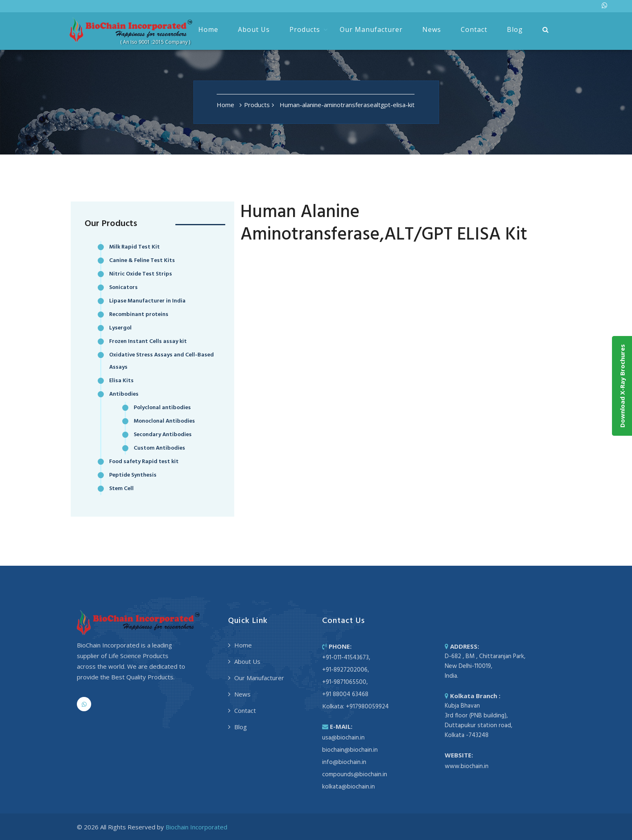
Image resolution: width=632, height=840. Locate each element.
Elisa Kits (121, 381)
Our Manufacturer (371, 29)
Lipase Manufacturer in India (147, 301)
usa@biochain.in (343, 738)
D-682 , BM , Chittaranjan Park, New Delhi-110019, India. (485, 666)
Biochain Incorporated (196, 827)
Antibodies (124, 394)
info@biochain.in (344, 762)
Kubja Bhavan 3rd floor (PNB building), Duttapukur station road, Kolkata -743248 (478, 721)
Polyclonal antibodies (162, 408)
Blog (515, 29)
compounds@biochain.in (355, 775)
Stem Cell (121, 489)
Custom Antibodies (159, 448)
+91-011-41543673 (345, 658)
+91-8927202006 (345, 670)
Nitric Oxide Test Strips (141, 274)
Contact (474, 29)
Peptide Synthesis (133, 475)
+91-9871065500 (344, 682)
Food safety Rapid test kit (144, 462)
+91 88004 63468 (345, 694)
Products (305, 29)
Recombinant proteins (139, 315)
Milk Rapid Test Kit (134, 247)
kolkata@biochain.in (348, 787)
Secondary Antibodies (163, 435)
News (432, 29)
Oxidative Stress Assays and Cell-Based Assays (161, 361)
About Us (254, 29)
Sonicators (123, 288)
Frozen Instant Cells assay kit (148, 342)
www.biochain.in (467, 766)
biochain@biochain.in (350, 750)
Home (208, 29)
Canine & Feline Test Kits (142, 261)
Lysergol (120, 328)
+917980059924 (367, 707)
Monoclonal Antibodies (164, 421)
